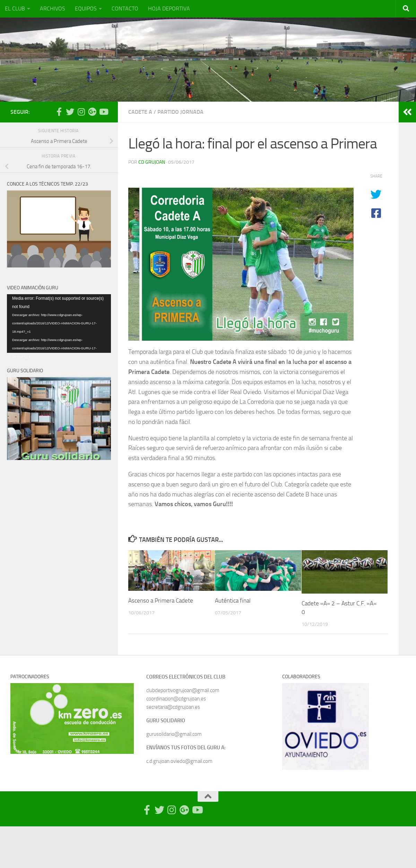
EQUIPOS (86, 8)
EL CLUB (15, 8)
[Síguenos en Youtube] (103, 112)
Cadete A (140, 112)
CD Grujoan (152, 162)
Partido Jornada (180, 112)
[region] (72, 718)
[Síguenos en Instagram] (81, 112)
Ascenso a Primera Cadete (161, 601)
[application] (59, 324)
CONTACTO (125, 8)
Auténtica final (233, 601)
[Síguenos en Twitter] (70, 112)
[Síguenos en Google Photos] (92, 112)
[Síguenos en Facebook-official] (59, 112)
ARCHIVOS (53, 8)
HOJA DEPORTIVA (169, 8)
